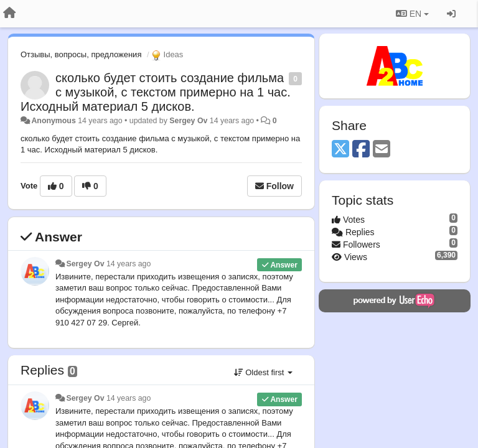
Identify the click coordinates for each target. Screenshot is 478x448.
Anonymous (53, 121)
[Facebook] (361, 150)
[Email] (382, 150)
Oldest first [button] (263, 372)
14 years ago (129, 264)
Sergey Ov (188, 121)
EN (412, 14)
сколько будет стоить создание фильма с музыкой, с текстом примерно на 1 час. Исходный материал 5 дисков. (156, 92)
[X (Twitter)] (340, 150)
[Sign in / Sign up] (451, 14)
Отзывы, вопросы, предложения (81, 54)
